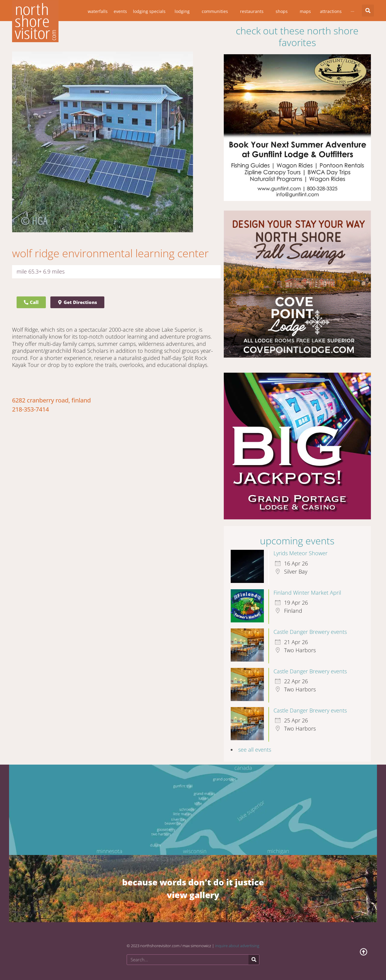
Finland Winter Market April (307, 593)
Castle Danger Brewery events (310, 632)
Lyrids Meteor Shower (301, 553)
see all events (255, 750)
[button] (368, 11)
